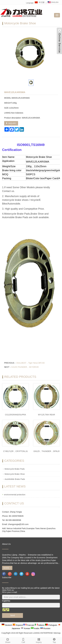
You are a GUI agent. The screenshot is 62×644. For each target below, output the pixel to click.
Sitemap (57, 633)
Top (54, 640)
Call (23, 640)
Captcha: (6, 601)
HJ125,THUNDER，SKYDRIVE (25, 367)
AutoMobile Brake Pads (15, 479)
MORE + (7, 568)
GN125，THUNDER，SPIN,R (47, 451)
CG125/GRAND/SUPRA (16, 415)
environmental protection (15, 495)
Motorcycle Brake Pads (15, 469)
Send (13, 615)
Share (8, 640)
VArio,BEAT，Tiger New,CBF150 (30, 363)
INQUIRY (11, 123)
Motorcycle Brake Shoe (15, 474)
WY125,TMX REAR (46, 415)
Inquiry (39, 640)
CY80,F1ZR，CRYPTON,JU (16, 451)
